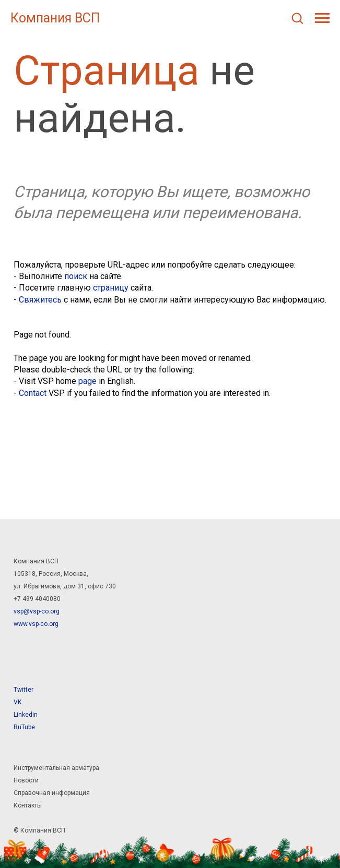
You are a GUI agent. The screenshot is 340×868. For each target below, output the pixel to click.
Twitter (24, 690)
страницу (111, 288)
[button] (297, 18)
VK (17, 702)
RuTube (24, 727)
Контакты (28, 805)
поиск (76, 276)
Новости (26, 780)
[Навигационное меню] (322, 18)
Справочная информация (52, 793)
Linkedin (26, 715)
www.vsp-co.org (36, 624)
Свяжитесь (40, 300)
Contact (33, 393)
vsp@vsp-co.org (37, 611)
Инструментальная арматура (56, 768)
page (87, 381)
